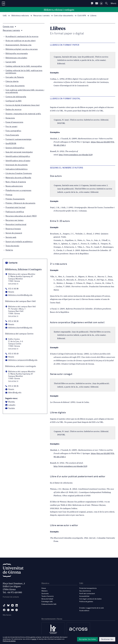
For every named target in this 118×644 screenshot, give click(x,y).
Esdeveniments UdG (49, 604)
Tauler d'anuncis (48, 596)
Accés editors (84, 611)
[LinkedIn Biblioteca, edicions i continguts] (10, 405)
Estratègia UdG (47, 602)
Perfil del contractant (87, 594)
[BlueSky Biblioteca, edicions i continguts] (10, 402)
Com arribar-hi (13, 284)
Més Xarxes (7, 615)
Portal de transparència (88, 588)
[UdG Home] (3, 3)
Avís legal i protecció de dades (90, 599)
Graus (44, 588)
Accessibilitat (84, 596)
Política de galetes (86, 602)
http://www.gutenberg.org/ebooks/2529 (76, 154)
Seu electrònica (85, 591)
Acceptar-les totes (87, 639)
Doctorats (45, 594)
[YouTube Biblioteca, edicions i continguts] (10, 408)
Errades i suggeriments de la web (91, 608)
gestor (34, 639)
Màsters (44, 591)
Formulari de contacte (11, 597)
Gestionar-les (107, 639)
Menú (113, 3)
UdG (5, 16)
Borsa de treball (47, 599)
